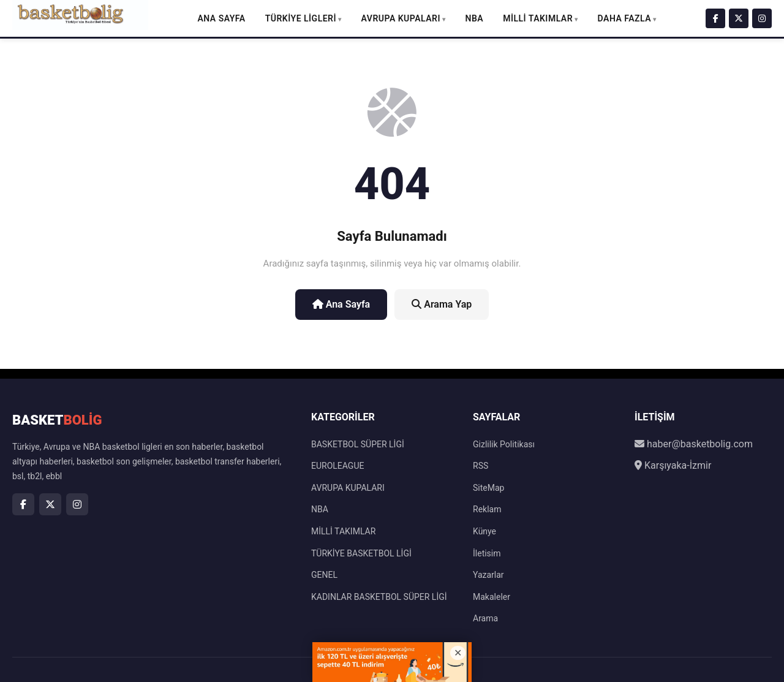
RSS (481, 466)
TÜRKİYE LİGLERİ (301, 18)
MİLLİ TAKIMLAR (538, 18)
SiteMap (488, 488)
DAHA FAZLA (625, 18)
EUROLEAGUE (337, 466)
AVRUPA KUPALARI (401, 18)
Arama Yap (442, 304)
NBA (475, 18)
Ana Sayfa (221, 18)
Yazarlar (488, 575)
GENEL (324, 575)
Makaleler (492, 597)
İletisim (487, 553)
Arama (485, 618)
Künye (484, 531)
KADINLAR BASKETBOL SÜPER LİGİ (379, 597)
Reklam (487, 509)
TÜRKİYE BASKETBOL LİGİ (361, 553)
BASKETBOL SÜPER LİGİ (358, 444)
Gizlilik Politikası (504, 444)
